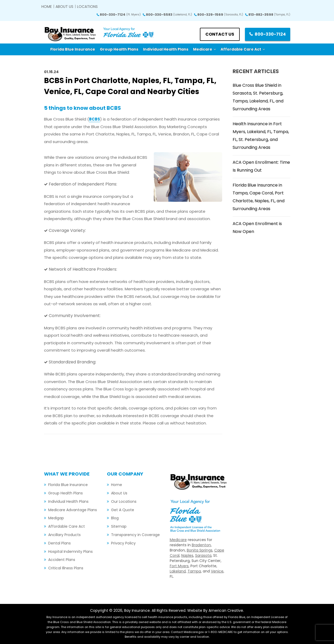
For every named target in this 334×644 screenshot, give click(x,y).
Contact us (220, 34)
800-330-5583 (169, 15)
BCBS (95, 119)
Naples (187, 555)
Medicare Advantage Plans (73, 510)
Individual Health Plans (68, 501)
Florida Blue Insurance (68, 485)
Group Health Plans (65, 493)
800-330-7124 (120, 15)
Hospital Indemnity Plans (70, 552)
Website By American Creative (215, 610)
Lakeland (178, 571)
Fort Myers (179, 566)
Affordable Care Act (67, 526)
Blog (115, 518)
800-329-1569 (220, 15)
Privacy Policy (123, 543)
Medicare (178, 540)
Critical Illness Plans (66, 568)
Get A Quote (123, 510)
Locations (87, 7)
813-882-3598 (269, 15)
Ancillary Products (64, 535)
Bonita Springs (200, 550)
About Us (64, 7)
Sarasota (203, 555)
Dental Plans (59, 543)
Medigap (56, 518)
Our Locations (124, 501)
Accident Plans (62, 560)
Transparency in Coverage (135, 535)
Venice (217, 571)
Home (47, 7)
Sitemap (119, 526)
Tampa (194, 571)
